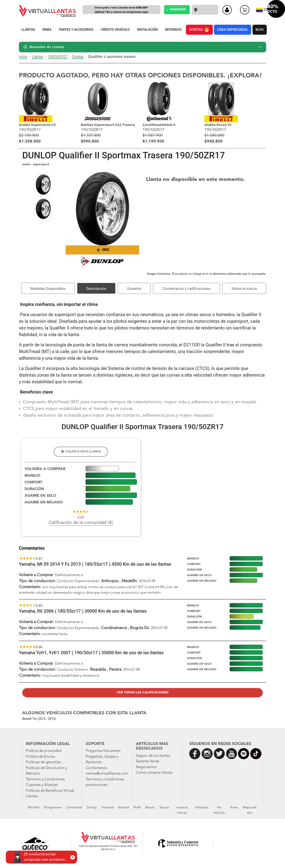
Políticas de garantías (43, 762)
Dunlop (78, 57)
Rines (234, 807)
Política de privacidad (44, 751)
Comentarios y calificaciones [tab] (186, 289)
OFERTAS (199, 29)
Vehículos (202, 807)
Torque (164, 807)
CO (262, 10)
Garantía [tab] (134, 289)
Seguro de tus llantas (153, 756)
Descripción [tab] (96, 289)
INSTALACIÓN (147, 30)
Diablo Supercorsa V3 (37, 125)
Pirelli (137, 807)
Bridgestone (53, 807)
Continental (74, 807)
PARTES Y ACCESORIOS (76, 30)
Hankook (107, 807)
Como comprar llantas (154, 773)
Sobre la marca (244, 289)
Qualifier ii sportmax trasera (112, 57)
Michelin (34, 807)
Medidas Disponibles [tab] (48, 289)
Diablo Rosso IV (218, 125)
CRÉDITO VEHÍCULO (115, 30)
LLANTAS (28, 30)
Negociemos (146, 767)
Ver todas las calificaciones (143, 692)
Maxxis (150, 807)
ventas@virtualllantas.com (107, 774)
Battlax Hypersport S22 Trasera (108, 125)
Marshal (123, 807)
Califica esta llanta (81, 451)
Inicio (23, 57)
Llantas (38, 57)
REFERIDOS (173, 30)
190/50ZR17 (58, 57)
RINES (47, 30)
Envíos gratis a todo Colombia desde (121, 10)
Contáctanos (96, 768)
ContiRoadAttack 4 (159, 125)
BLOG (260, 30)
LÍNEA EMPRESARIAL (233, 30)
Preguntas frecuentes (103, 751)
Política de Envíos (40, 757)
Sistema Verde (148, 761)
